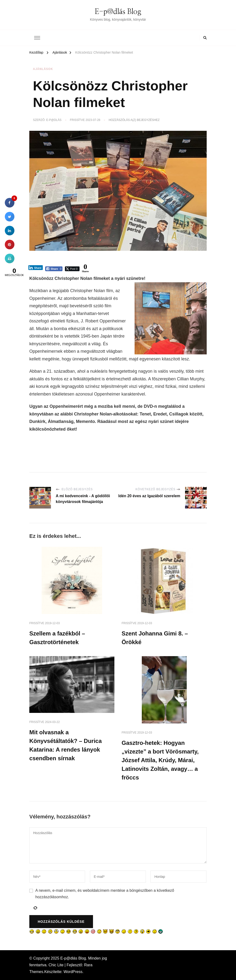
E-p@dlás (54, 120)
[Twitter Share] (72, 269)
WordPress (73, 972)
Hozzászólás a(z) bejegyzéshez (134, 120)
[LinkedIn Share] (36, 268)
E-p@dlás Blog (118, 12)
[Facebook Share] (54, 269)
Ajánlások (43, 69)
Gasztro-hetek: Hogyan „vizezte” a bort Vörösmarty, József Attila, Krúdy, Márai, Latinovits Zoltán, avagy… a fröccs (160, 760)
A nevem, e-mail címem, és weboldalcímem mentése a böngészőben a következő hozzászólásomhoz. (105, 894)
